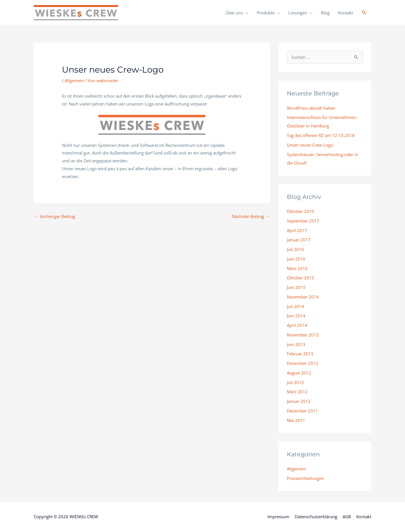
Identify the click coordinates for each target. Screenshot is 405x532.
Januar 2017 (299, 240)
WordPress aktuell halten (311, 108)
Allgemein (74, 80)
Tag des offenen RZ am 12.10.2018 (321, 135)
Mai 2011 (296, 420)
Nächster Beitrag (251, 216)
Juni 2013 (296, 344)
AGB (347, 517)
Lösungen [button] (298, 13)
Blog (325, 13)
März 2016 (297, 268)
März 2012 (297, 392)
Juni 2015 (296, 287)
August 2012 (299, 373)
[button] (364, 13)
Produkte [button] (266, 13)
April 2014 (297, 325)
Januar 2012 (299, 401)
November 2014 (303, 297)
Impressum (278, 517)
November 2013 (303, 335)
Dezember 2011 (302, 411)
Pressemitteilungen (305, 478)
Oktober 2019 (301, 211)
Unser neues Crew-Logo (310, 145)
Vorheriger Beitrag (55, 216)
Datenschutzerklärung (316, 517)
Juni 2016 (296, 259)
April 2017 (297, 230)
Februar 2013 (300, 354)
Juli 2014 (295, 306)
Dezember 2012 (302, 363)
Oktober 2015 (301, 278)
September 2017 (303, 221)
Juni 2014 (296, 316)
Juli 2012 (295, 382)
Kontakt (346, 13)
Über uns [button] (234, 13)
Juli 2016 (295, 249)
